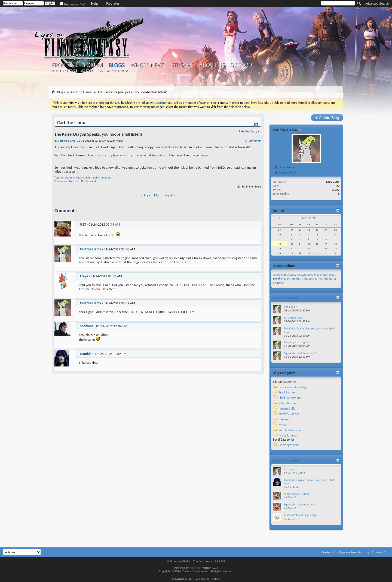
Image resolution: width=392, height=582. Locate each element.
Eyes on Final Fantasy (293, 387)
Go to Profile (284, 167)
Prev (147, 195)
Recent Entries (65, 71)
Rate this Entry (248, 131)
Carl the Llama (81, 92)
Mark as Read (285, 172)
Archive (377, 552)
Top (387, 552)
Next (169, 195)
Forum (93, 65)
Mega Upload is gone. (297, 342)
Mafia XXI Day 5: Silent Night (301, 515)
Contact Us (329, 552)
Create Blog (327, 118)
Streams (182, 65)
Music (283, 425)
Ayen (276, 275)
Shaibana (87, 326)
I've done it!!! (292, 307)
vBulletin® (195, 568)
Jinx (316, 275)
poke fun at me (102, 178)
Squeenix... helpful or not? (300, 353)
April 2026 (309, 218)
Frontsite (65, 65)
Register (113, 4)
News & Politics (289, 414)
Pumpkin (293, 279)
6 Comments (253, 141)
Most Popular (92, 71)
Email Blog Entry (249, 187)
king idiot (86, 178)
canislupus (288, 275)
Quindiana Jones (311, 279)
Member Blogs (119, 71)
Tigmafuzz (294, 497)
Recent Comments (286, 460)
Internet (91, 181)
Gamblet (86, 354)
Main (158, 195)
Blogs (116, 65)
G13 (83, 224)
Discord (241, 65)
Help (94, 4)
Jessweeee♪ (304, 275)
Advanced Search (377, 4)
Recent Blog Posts (286, 298)
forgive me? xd (70, 178)
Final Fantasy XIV (290, 398)
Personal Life (76, 181)
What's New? (148, 65)
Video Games (287, 403)
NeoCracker (328, 275)
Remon (292, 519)
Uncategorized (288, 445)
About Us (212, 65)
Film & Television (290, 430)
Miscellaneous (288, 435)
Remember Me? (73, 4)
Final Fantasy (287, 392)
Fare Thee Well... (294, 318)
